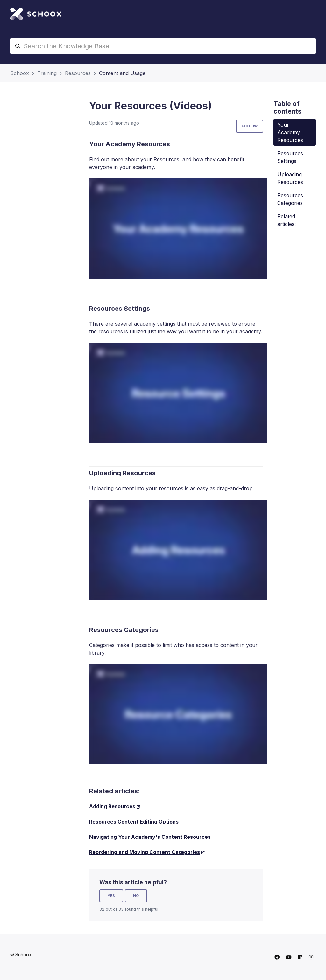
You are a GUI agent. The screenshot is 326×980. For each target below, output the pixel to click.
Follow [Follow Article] (250, 126)
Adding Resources (112, 806)
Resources (78, 73)
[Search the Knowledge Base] (163, 46)
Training (47, 73)
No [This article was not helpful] (136, 896)
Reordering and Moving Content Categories (145, 852)
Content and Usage (122, 73)
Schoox (20, 73)
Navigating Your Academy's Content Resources (150, 837)
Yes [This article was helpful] (111, 896)
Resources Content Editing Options (134, 822)
